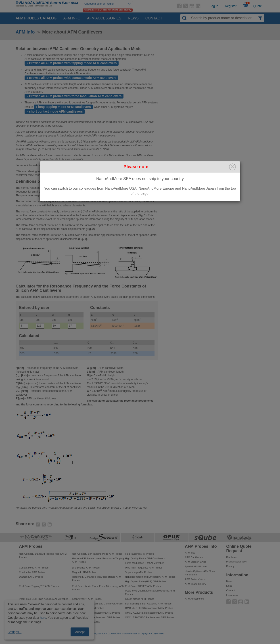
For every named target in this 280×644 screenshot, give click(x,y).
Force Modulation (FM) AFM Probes (145, 563)
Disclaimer (232, 557)
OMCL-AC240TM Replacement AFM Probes (96, 617)
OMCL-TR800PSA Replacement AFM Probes (150, 617)
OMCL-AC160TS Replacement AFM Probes (149, 608)
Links (229, 586)
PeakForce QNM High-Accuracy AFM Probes (44, 599)
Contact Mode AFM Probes (34, 568)
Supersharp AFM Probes (138, 572)
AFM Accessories (104, 18)
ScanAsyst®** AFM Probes (87, 599)
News (133, 18)
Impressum (232, 595)
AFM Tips (190, 553)
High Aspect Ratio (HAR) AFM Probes (146, 581)
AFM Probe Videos (195, 579)
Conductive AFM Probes (32, 572)
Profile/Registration (237, 562)
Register (231, 6)
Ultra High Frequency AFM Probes (144, 568)
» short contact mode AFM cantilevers (54, 111)
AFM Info (72, 18)
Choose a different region (109, 4)
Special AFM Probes (196, 566)
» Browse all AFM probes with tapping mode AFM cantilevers (71, 63)
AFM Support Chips (196, 562)
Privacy (230, 566)
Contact (154, 18)
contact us (80, 165)
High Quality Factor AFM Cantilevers (145, 558)
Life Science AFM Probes (86, 568)
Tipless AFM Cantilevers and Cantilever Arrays (97, 604)
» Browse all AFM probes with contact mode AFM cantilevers (71, 78)
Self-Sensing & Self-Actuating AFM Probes (148, 604)
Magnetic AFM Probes (84, 572)
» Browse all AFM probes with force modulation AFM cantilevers (74, 96)
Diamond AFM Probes (31, 577)
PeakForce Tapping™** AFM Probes (39, 586)
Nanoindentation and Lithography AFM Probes (150, 577)
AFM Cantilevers (194, 557)
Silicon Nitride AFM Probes (140, 599)
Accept (80, 632)
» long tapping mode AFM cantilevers (63, 107)
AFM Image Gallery (195, 584)
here (43, 618)
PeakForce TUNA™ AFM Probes (143, 586)
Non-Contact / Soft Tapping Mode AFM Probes (97, 554)
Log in (214, 6)
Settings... (15, 632)
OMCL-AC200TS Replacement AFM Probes (149, 613)
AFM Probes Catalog (36, 18)
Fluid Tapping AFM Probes (139, 554)
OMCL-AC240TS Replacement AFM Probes (96, 613)
